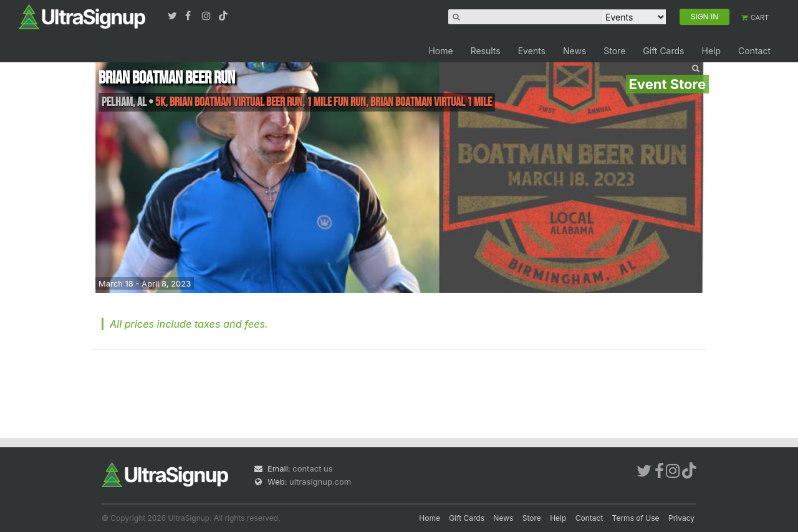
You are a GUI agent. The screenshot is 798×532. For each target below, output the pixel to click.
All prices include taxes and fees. (189, 324)
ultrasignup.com (320, 482)
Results (486, 51)
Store (614, 51)
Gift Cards (663, 51)
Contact (754, 51)
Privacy (681, 518)
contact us (312, 468)
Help (711, 51)
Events (532, 51)
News (574, 51)
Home (440, 51)
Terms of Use (636, 518)
